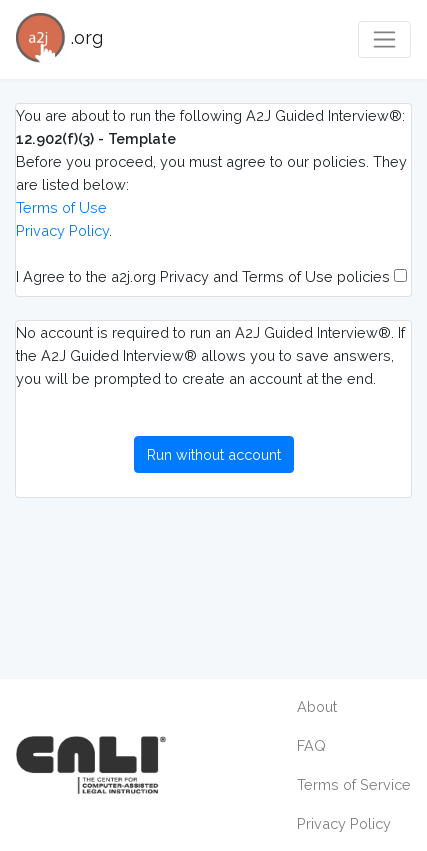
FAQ (311, 745)
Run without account (214, 454)
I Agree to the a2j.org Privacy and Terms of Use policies (211, 276)
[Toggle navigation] (384, 39)
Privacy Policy (62, 230)
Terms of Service (354, 784)
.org (59, 39)
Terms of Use (61, 207)
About (317, 706)
